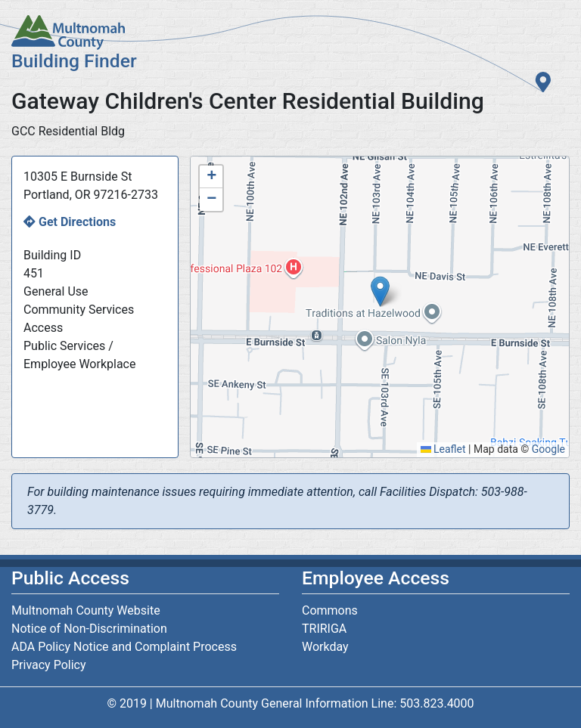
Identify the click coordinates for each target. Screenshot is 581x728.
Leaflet (443, 449)
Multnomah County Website (86, 610)
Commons (330, 610)
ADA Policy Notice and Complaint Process (124, 647)
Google (548, 449)
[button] (380, 291)
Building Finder (74, 61)
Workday (325, 647)
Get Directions (77, 222)
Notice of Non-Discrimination (89, 629)
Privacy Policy (49, 665)
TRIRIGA (324, 629)
